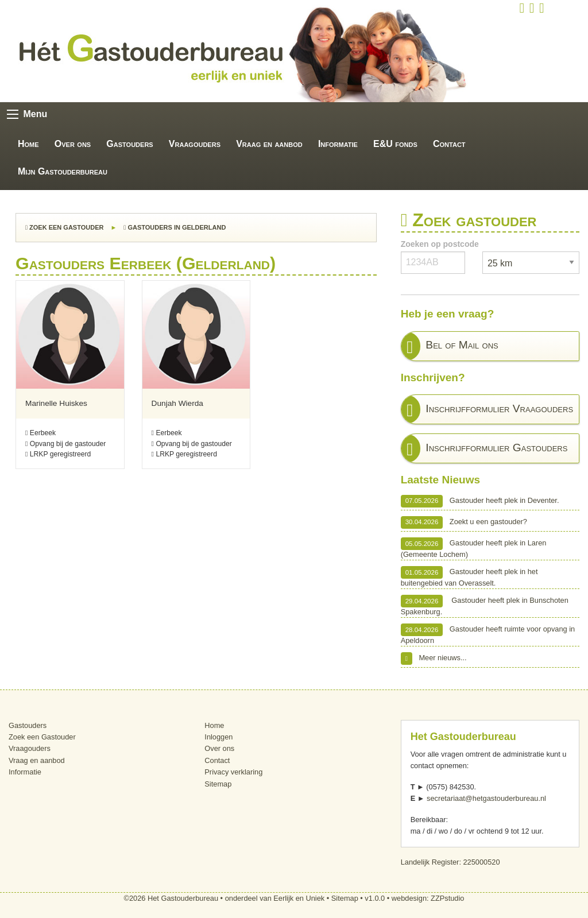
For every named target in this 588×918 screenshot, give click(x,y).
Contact (449, 144)
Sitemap (218, 784)
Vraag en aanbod (269, 144)
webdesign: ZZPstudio (428, 898)
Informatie (338, 144)
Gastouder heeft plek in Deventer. (480, 501)
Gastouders (129, 144)
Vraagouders (195, 144)
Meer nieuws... (434, 659)
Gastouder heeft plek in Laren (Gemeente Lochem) (474, 548)
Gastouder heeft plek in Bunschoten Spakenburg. (485, 605)
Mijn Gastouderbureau (63, 171)
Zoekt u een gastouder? (464, 522)
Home (28, 144)
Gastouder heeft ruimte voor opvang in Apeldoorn (488, 634)
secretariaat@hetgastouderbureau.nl (486, 798)
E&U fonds (395, 144)
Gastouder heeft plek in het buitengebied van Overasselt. (469, 577)
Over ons (73, 144)
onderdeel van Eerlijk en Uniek (275, 898)
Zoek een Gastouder (64, 227)
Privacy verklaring (233, 772)
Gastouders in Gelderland (175, 227)
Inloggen (218, 737)
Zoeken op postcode (440, 244)
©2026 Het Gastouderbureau (171, 898)
